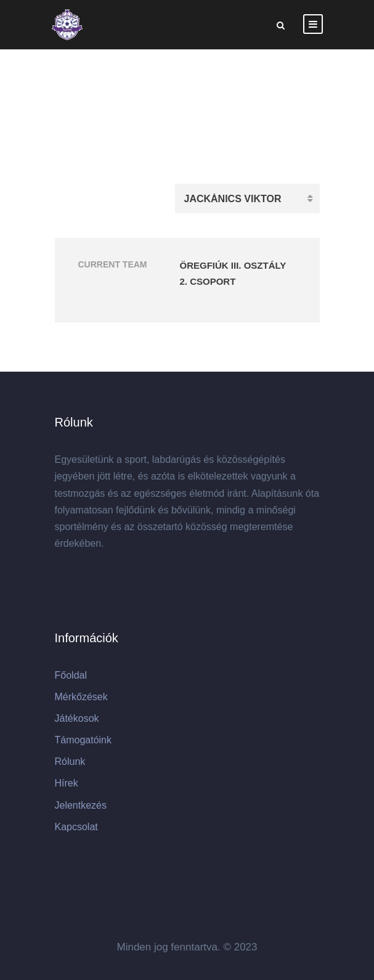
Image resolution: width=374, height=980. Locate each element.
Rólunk (70, 762)
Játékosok (77, 718)
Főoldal (71, 675)
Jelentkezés (81, 805)
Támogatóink (83, 740)
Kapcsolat (76, 827)
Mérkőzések (81, 697)
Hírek (67, 783)
